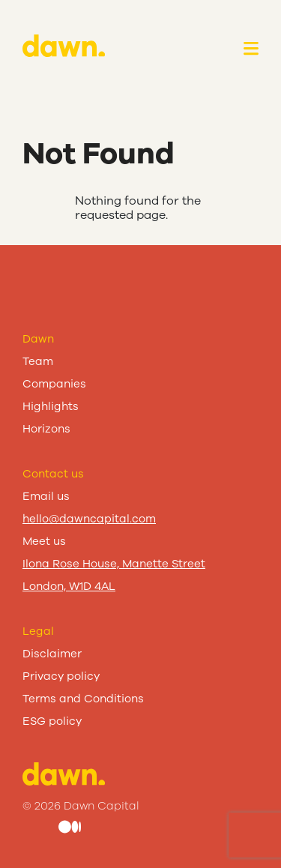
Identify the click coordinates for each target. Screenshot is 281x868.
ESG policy (52, 721)
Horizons (46, 429)
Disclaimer (52, 654)
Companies (54, 384)
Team (38, 361)
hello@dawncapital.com (89, 519)
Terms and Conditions (83, 699)
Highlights (51, 406)
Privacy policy (61, 676)
